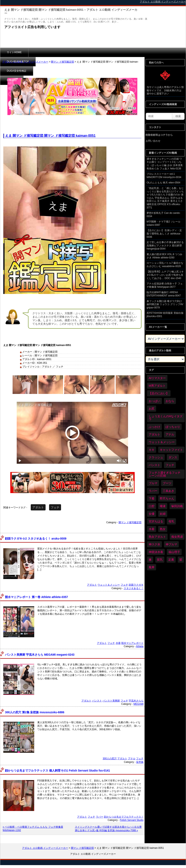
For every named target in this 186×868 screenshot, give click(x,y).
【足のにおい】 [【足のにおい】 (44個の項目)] (159, 393)
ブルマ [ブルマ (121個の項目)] (153, 483)
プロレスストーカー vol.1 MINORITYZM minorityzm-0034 (164, 176)
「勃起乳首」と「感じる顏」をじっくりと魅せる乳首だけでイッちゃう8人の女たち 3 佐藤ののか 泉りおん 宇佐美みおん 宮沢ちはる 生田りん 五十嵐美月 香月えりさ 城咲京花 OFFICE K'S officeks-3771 (165, 198)
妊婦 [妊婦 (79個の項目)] (163, 514)
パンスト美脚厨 (111, 701)
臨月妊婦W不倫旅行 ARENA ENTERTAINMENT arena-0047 (164, 294)
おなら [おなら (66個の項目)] (170, 401)
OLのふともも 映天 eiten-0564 (163, 183)
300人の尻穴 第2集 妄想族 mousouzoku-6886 (35, 712)
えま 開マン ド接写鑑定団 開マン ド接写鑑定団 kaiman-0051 (50, 136)
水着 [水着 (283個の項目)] (152, 529)
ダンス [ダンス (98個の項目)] (173, 457)
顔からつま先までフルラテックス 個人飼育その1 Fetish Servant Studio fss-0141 (57, 771)
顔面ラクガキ (136, 585)
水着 (118, 643)
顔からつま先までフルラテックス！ (124, 817)
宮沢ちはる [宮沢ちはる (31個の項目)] (156, 521)
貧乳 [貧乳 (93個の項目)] (160, 560)
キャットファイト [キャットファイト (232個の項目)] (171, 450)
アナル (132, 759)
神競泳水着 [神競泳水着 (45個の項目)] (156, 552)
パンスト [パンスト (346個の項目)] (154, 465)
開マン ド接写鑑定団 (62, 62)
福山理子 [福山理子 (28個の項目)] (174, 552)
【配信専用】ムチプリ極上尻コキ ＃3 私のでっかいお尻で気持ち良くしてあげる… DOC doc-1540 (165, 275)
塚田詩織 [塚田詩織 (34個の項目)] (177, 506)
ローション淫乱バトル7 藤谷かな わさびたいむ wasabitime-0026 (165, 265)
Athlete (140, 646)
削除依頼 (108, 52)
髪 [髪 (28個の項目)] (181, 560)
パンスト (97, 701)
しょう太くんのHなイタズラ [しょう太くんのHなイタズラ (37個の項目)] (166, 418)
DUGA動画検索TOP (46, 52)
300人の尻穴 (110, 759)
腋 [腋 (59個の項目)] (150, 560)
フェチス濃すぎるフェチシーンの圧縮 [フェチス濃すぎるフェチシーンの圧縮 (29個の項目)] (165, 474)
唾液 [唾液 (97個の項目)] (163, 506)
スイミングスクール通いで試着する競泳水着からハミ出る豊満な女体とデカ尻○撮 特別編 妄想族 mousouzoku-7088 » (108, 829)
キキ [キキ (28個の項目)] (152, 450)
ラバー (100, 817)
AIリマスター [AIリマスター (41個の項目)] (157, 378)
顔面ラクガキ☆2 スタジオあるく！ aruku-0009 (36, 539)
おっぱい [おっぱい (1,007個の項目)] (154, 401)
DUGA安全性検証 (80, 52)
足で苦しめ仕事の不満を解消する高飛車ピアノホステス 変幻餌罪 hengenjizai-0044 (165, 246)
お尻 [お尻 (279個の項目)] (152, 409)
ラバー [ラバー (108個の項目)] (153, 491)
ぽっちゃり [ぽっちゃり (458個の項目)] (173, 427)
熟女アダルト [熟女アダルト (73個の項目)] (157, 537)
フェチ (55, 507)
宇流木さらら (136, 701)
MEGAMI (138, 704)
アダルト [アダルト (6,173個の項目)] (154, 434)
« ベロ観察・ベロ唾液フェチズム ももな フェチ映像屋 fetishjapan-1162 (33, 829)
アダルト (38, 507)
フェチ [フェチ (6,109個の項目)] (170, 465)
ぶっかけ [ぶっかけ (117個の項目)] (154, 427)
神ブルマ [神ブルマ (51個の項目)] (171, 544)
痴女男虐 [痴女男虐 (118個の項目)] (177, 537)
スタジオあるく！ (134, 588)
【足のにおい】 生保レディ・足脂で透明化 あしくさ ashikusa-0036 (164, 234)
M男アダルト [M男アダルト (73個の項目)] (157, 386)
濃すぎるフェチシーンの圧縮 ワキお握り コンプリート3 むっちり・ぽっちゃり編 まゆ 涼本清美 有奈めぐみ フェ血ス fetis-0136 (165, 164)
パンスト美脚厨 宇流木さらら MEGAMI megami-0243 (40, 655)
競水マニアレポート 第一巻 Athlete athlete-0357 (36, 597)
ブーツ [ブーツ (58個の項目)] (167, 483)
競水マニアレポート (132, 643)
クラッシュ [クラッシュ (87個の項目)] (156, 457)
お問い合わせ (153, 141)
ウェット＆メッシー (109, 585)
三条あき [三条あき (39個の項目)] (168, 491)
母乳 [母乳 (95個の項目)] (171, 521)
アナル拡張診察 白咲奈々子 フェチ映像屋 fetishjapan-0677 (165, 285)
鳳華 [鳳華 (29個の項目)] (152, 567)
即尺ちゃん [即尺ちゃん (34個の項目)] (167, 498)
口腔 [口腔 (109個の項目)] (152, 506)
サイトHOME (14, 52)
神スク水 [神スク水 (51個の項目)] (154, 544)
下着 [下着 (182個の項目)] (152, 498)
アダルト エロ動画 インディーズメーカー (25, 62)
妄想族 (140, 762)
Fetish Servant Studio (132, 820)
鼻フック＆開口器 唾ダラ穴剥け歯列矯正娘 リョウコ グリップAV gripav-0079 (165, 304)
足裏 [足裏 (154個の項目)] (171, 560)
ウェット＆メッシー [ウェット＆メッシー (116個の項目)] (162, 442)
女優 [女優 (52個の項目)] (152, 514)
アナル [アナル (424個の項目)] (170, 434)
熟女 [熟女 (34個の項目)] (163, 529)
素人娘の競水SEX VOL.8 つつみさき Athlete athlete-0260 (164, 256)
